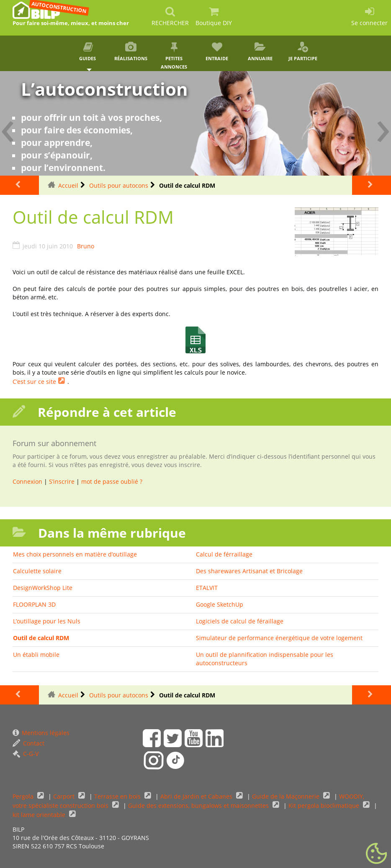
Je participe (303, 52)
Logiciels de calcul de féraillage (240, 621)
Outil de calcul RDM (41, 638)
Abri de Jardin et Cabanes (197, 796)
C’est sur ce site (34, 382)
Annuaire (260, 52)
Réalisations (131, 52)
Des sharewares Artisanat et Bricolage (249, 571)
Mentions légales (41, 733)
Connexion (27, 481)
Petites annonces (174, 56)
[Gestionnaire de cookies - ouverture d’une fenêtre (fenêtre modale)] (376, 854)
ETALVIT (207, 588)
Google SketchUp (220, 604)
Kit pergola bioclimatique (325, 805)
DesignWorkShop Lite (43, 588)
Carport (65, 796)
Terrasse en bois (118, 796)
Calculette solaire (37, 571)
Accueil (68, 185)
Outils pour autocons (119, 185)
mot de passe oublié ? (112, 481)
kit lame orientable (40, 815)
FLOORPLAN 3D (34, 604)
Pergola (24, 796)
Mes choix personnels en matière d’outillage (75, 554)
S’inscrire (62, 481)
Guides (88, 52)
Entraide (217, 52)
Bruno (86, 246)
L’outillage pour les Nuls (47, 621)
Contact (28, 743)
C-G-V (26, 754)
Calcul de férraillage (224, 554)
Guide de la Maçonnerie (287, 796)
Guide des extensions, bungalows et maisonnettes (199, 805)
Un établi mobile (36, 655)
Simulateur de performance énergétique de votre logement (279, 638)
